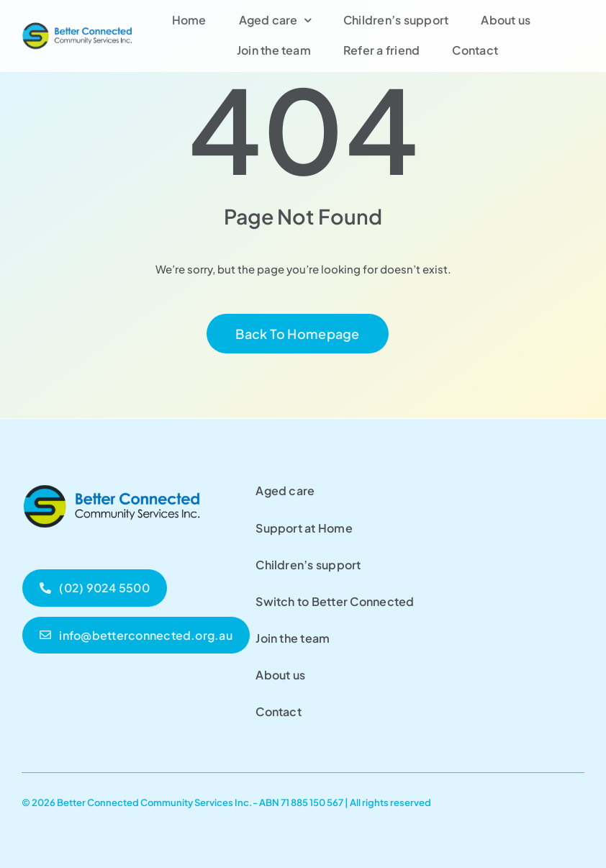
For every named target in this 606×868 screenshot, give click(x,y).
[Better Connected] (78, 26)
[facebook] (579, 800)
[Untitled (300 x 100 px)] (112, 482)
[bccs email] (136, 635)
